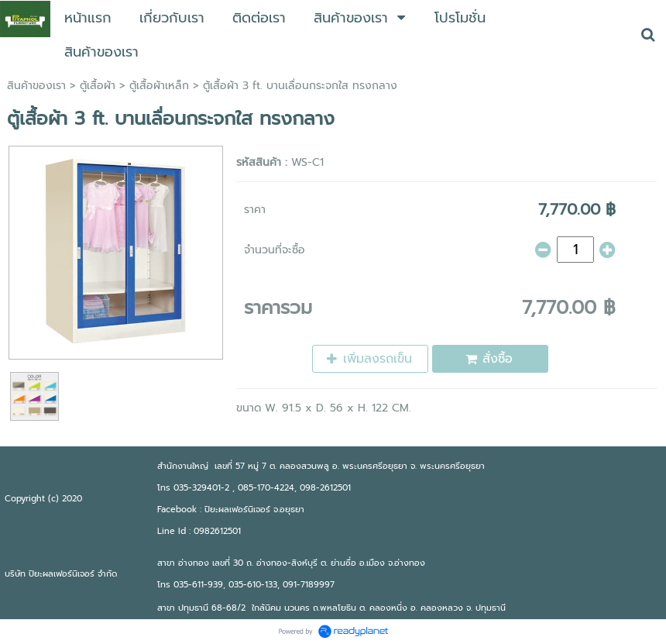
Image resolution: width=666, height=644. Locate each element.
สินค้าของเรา (36, 86)
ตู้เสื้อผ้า (98, 86)
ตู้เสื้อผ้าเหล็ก (159, 86)
